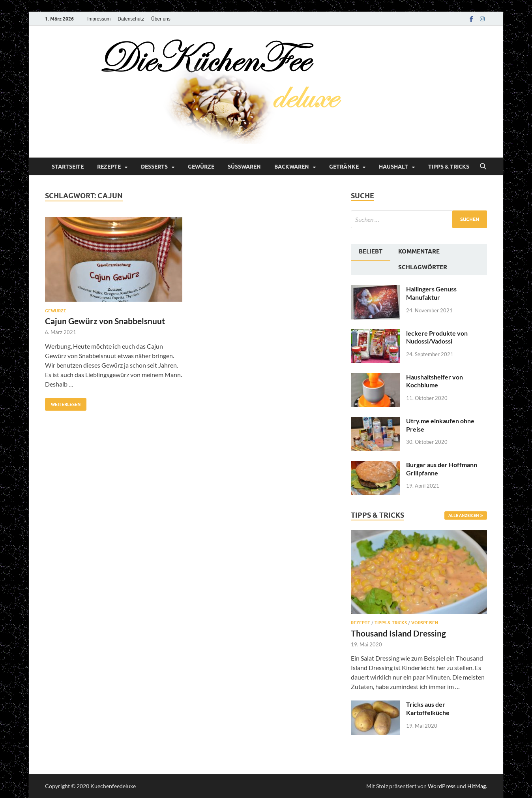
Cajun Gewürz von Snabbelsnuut (105, 321)
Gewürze (201, 167)
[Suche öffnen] (483, 167)
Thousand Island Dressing (398, 633)
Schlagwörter (423, 267)
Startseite (68, 167)
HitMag (477, 786)
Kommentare (419, 252)
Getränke (344, 167)
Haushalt (393, 167)
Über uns (161, 19)
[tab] (371, 252)
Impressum (99, 19)
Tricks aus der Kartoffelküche (428, 708)
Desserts (154, 167)
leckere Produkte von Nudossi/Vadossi (437, 337)
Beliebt (371, 252)
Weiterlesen (63, 403)
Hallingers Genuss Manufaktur (431, 293)
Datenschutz (131, 19)
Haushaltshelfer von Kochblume (435, 381)
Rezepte (109, 167)
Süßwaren (244, 167)
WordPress (442, 786)
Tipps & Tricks (449, 167)
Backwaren (292, 167)
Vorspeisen (425, 623)
